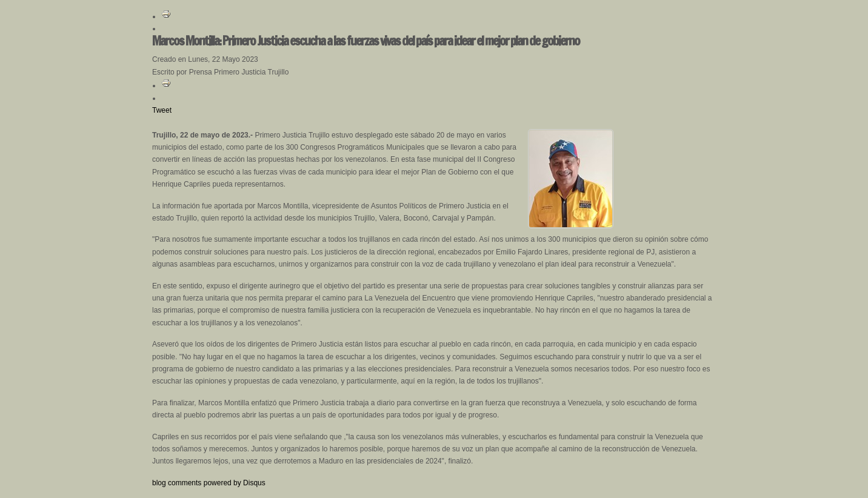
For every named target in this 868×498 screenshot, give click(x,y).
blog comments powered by (209, 483)
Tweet (162, 110)
